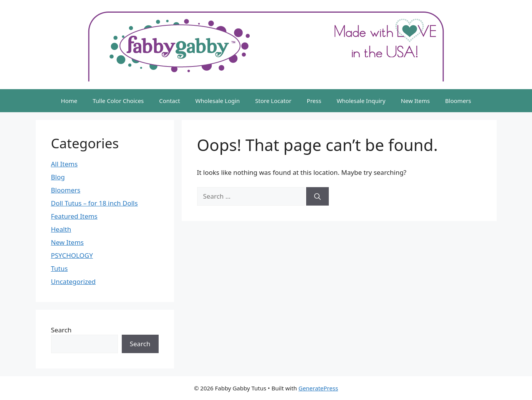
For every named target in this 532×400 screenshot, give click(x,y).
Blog (58, 177)
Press (314, 101)
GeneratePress (318, 388)
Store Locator (273, 101)
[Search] (317, 196)
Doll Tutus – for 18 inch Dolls (94, 203)
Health (61, 229)
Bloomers (458, 101)
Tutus (60, 268)
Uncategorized (74, 281)
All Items (65, 164)
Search (61, 330)
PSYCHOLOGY (72, 255)
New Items (415, 101)
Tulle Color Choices (118, 101)
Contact (169, 101)
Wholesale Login (218, 101)
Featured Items (74, 216)
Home (69, 101)
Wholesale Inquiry (361, 101)
